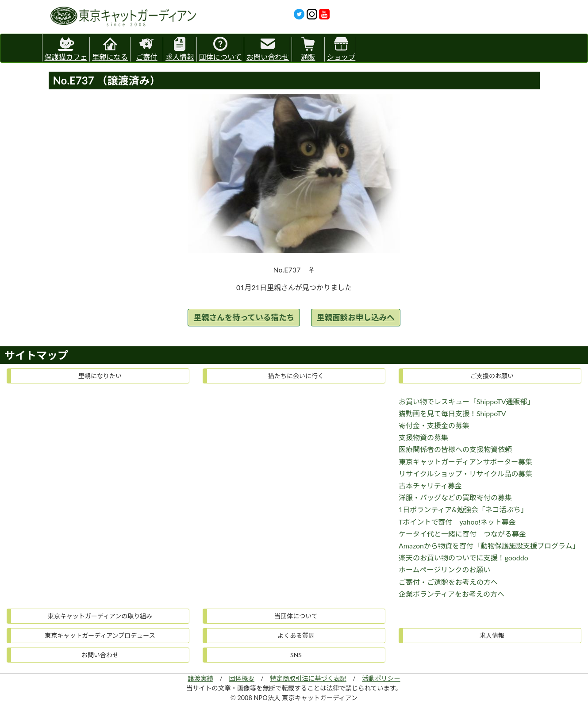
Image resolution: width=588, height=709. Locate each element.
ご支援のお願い (492, 376)
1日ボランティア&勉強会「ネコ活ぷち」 (463, 509)
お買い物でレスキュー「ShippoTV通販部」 (467, 401)
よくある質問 (296, 635)
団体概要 (242, 678)
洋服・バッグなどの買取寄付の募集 (455, 497)
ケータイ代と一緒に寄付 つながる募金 (462, 534)
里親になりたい (100, 376)
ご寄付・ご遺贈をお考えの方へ (448, 582)
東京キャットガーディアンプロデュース (100, 635)
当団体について (296, 616)
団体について (220, 49)
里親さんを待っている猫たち (244, 317)
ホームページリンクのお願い (444, 569)
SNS (296, 655)
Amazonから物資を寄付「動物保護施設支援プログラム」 (489, 546)
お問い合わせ (268, 49)
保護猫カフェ (66, 48)
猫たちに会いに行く (296, 376)
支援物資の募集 (423, 437)
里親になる (110, 49)
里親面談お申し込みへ (356, 317)
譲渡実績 (200, 678)
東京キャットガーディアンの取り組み (100, 616)
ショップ (341, 49)
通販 (308, 49)
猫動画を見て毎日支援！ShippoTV (452, 413)
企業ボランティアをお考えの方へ (452, 594)
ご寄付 (146, 49)
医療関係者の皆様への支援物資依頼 (455, 449)
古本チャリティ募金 (430, 485)
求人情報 (180, 49)
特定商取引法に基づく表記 (308, 678)
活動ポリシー (381, 678)
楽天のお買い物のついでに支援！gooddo (463, 558)
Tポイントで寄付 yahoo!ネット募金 (457, 522)
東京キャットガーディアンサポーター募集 (465, 462)
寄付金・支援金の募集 (434, 425)
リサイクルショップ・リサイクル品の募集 (465, 473)
